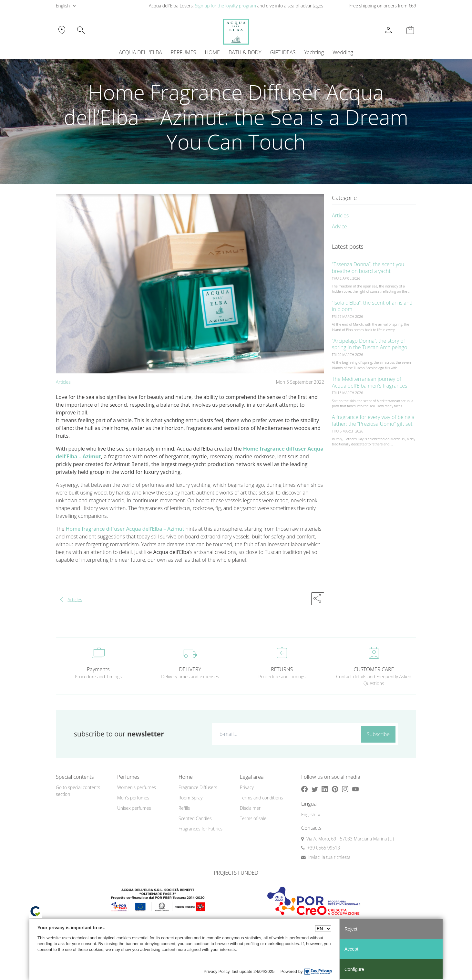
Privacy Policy (217, 971)
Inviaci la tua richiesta (329, 857)
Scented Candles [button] (195, 818)
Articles (63, 382)
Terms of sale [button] (253, 818)
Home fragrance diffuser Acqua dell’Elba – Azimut (126, 529)
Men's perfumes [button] (133, 798)
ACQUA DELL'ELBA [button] (140, 52)
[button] (318, 599)
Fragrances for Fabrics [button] (200, 829)
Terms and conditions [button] (261, 798)
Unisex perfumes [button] (134, 808)
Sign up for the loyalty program (226, 6)
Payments (98, 669)
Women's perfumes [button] (137, 787)
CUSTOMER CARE (374, 669)
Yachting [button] (314, 52)
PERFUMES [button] (184, 52)
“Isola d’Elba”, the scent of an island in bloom (372, 306)
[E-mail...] (285, 734)
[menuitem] (314, 52)
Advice (339, 226)
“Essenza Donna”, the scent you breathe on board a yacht (368, 268)
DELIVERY (190, 669)
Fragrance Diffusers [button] (198, 787)
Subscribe (378, 734)
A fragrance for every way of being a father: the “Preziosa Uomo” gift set (373, 420)
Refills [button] (184, 808)
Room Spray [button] (190, 798)
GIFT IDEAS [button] (283, 52)
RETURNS (282, 669)
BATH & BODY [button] (245, 52)
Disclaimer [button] (250, 808)
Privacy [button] (247, 787)
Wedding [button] (343, 52)
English (63, 6)
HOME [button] (212, 52)
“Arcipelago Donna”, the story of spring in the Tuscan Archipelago (369, 344)
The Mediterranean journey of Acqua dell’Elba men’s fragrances (369, 382)
